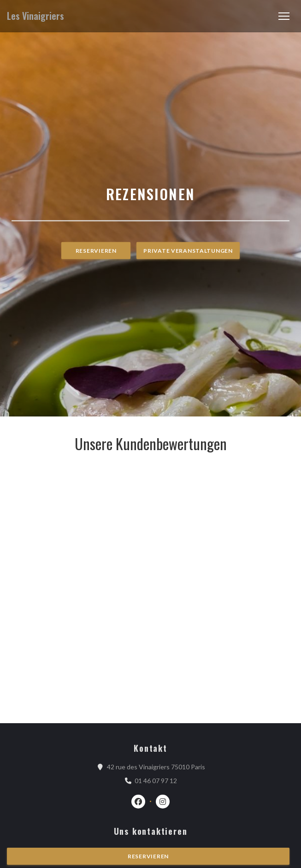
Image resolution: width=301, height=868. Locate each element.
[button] (284, 16)
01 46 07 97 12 (156, 781)
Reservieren (96, 251)
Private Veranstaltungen (188, 251)
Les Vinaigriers (35, 16)
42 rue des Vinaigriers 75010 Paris (156, 767)
